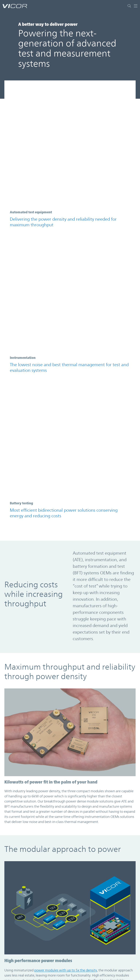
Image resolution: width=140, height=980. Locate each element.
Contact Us (13, 967)
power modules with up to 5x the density (66, 614)
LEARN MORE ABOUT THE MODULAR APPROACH (41, 678)
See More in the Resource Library (39, 920)
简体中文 (80, 974)
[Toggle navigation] (134, 6)
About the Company (20, 974)
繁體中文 (80, 967)
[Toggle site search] (129, 6)
